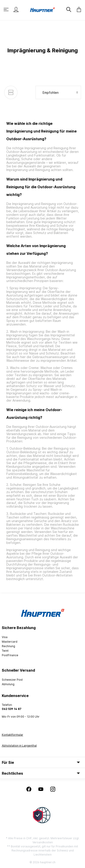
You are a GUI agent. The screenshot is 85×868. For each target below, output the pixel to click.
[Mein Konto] (16, 10)
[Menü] (7, 10)
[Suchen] (68, 10)
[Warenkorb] (78, 10)
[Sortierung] (58, 92)
